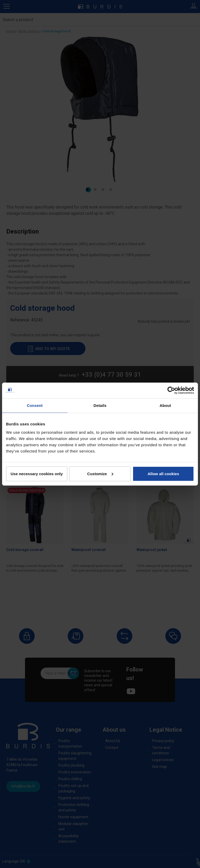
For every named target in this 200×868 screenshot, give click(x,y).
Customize (100, 473)
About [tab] (165, 405)
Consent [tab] (35, 405)
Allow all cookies (163, 473)
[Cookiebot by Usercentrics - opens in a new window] (171, 390)
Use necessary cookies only (37, 473)
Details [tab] (100, 405)
